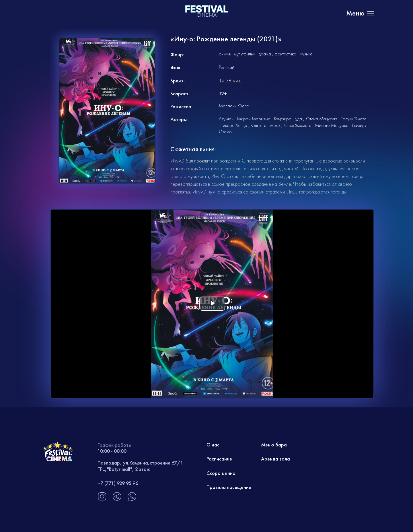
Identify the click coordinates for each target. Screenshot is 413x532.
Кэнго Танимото (265, 125)
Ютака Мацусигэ (322, 119)
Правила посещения (229, 488)
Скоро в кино (221, 473)
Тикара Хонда (234, 125)
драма (265, 54)
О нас (213, 445)
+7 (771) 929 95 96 (118, 483)
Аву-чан (226, 119)
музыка (306, 54)
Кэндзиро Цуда (288, 119)
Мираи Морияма (254, 119)
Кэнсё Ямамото (297, 125)
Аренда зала (275, 459)
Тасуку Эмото (354, 119)
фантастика (285, 54)
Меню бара (274, 445)
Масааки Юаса (234, 106)
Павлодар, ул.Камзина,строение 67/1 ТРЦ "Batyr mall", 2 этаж (140, 466)
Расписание (219, 459)
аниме (225, 54)
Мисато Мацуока (332, 125)
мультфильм (245, 54)
